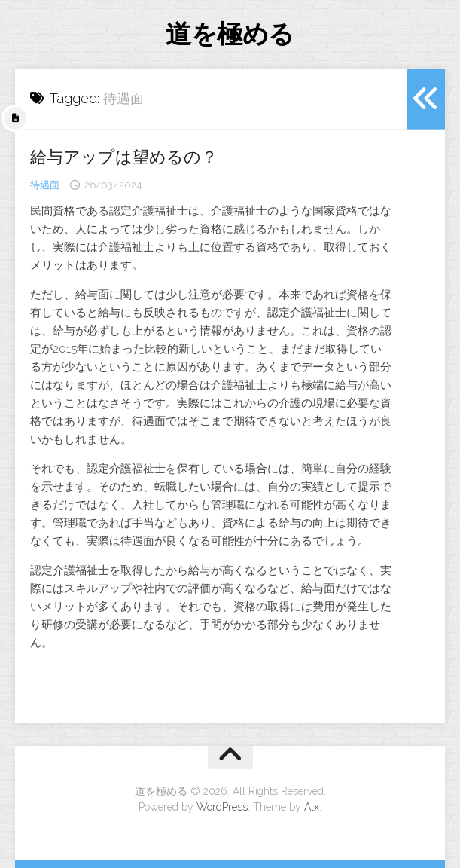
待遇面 (45, 185)
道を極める (230, 34)
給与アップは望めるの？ (124, 157)
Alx (312, 807)
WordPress (222, 807)
